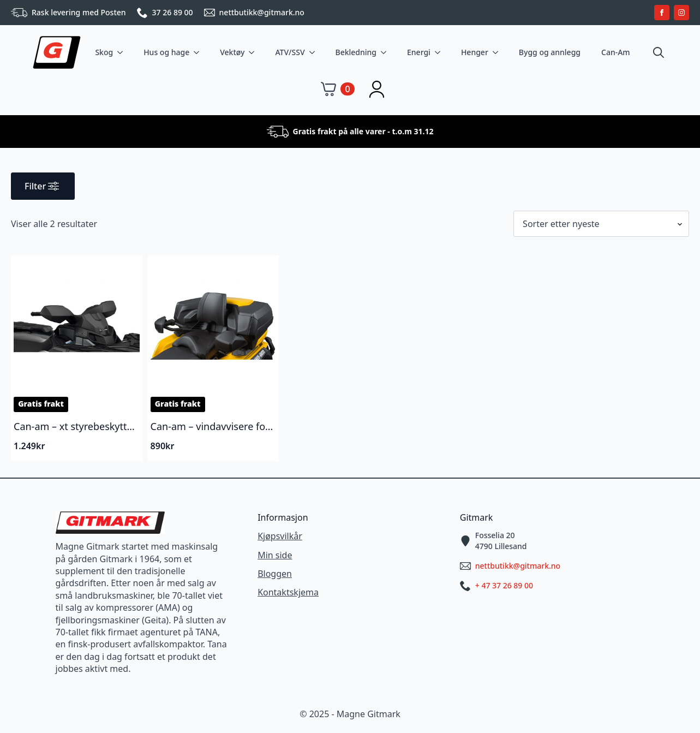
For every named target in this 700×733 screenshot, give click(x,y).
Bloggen (275, 574)
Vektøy (232, 52)
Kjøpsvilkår (280, 536)
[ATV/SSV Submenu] (314, 52)
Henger (475, 52)
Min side (275, 555)
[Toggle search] (659, 52)
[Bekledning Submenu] (386, 52)
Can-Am (616, 52)
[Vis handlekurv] (337, 89)
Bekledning (356, 52)
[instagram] (681, 13)
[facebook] (662, 13)
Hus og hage (166, 52)
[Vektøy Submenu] (254, 52)
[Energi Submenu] (440, 52)
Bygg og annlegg (550, 52)
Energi (419, 52)
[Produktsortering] (601, 224)
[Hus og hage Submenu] (199, 52)
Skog (104, 52)
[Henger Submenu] (498, 52)
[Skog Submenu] (122, 52)
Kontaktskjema (288, 592)
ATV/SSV (290, 52)
